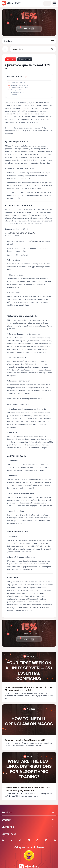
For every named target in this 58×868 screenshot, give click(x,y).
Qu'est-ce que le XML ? (18, 83)
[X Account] (11, 840)
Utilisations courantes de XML (20, 88)
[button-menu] (54, 3)
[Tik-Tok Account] (20, 840)
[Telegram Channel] (37, 840)
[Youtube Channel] (3, 840)
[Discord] (55, 840)
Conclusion (14, 95)
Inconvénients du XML (17, 92)
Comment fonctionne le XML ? (20, 85)
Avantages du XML (16, 90)
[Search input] (32, 49)
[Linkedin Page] (29, 840)
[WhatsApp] (46, 840)
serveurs (43, 352)
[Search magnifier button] (52, 49)
